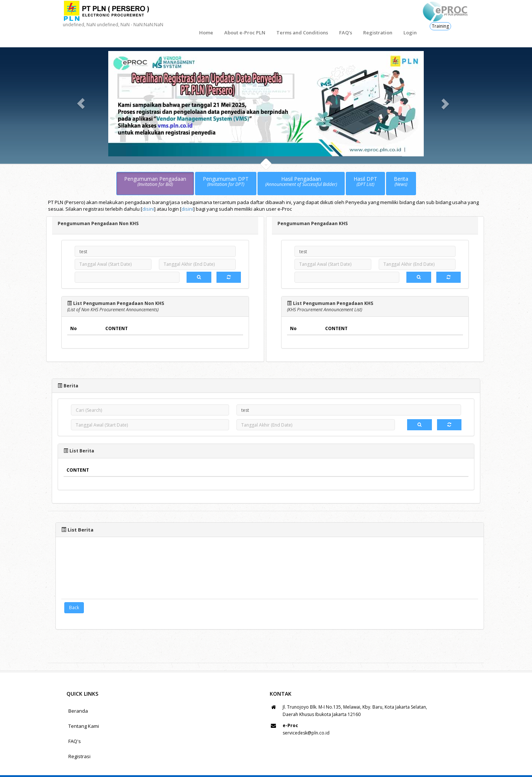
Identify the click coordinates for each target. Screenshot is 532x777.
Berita (401, 165)
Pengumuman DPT (226, 165)
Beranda (78, 694)
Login (377, 15)
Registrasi (79, 740)
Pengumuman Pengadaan (155, 165)
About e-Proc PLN (212, 15)
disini (148, 192)
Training (440, 26)
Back (74, 591)
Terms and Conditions (269, 15)
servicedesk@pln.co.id (306, 716)
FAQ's (313, 15)
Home (173, 15)
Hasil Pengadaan (301, 165)
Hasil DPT (365, 165)
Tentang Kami (84, 709)
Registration (345, 15)
